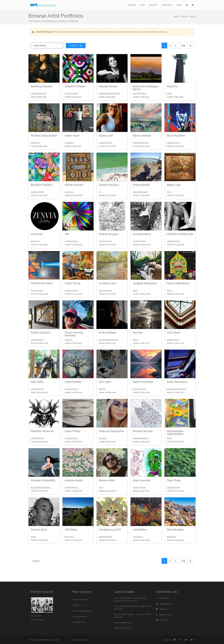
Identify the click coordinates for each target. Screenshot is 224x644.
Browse (132, 5)
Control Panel (80, 622)
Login (179, 5)
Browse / (185, 17)
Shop (142, 5)
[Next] (190, 46)
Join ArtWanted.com (83, 611)
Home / (177, 17)
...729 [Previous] (183, 46)
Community (167, 5)
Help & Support (164, 615)
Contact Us (162, 620)
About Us (162, 609)
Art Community (80, 617)
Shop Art (78, 605)
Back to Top (162, 598)
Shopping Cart (164, 604)
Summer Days (36, 616)
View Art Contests (122, 628)
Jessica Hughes (39, 620)
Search (76, 46)
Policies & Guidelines (80, 640)
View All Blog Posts (123, 623)
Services (153, 5)
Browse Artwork (81, 600)
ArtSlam (57, 640)
